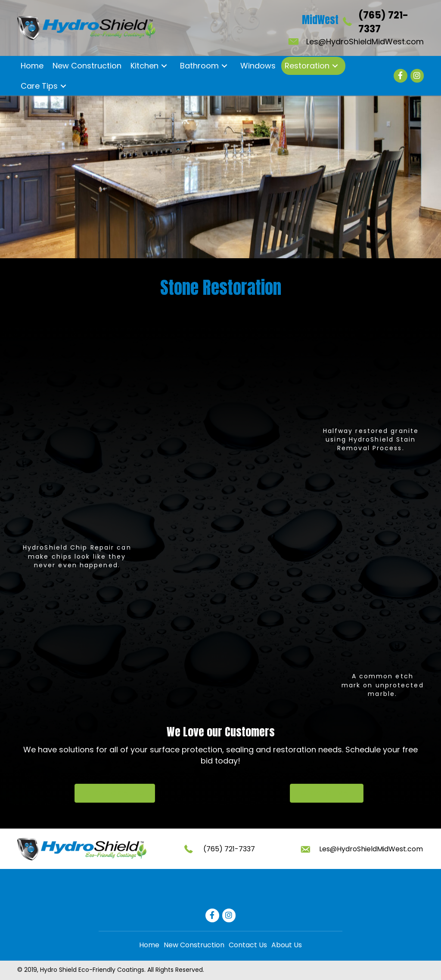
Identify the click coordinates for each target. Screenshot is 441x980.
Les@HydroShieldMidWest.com (365, 42)
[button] (164, 66)
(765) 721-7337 (229, 849)
